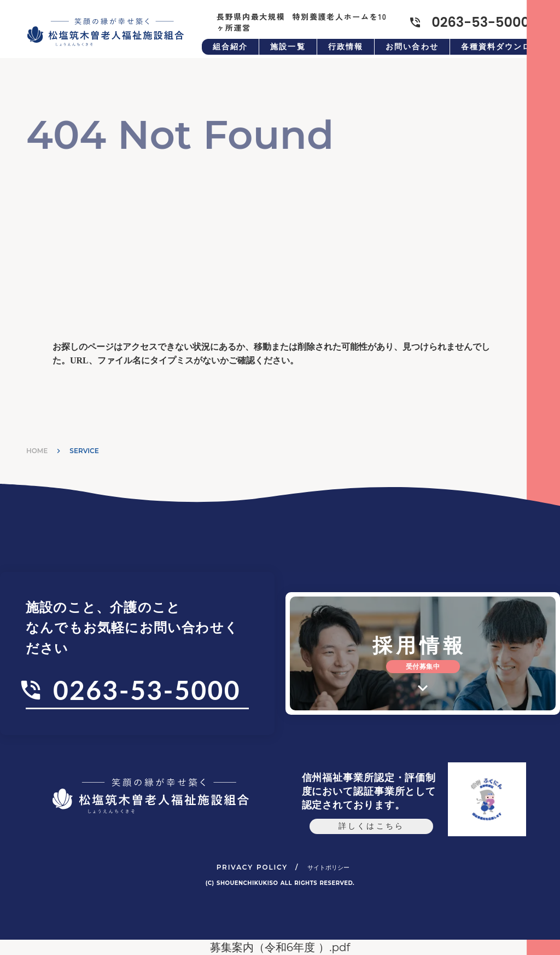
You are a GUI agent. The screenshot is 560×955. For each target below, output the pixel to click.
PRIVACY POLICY (252, 867)
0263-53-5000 (147, 690)
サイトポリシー (328, 867)
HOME (37, 451)
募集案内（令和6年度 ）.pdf (280, 947)
